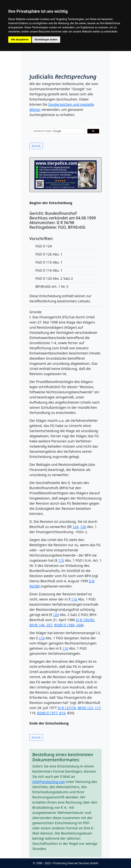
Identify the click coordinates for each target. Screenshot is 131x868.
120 (56, 615)
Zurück (36, 146)
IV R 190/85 (85, 620)
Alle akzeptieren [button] (20, 40)
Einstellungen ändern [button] (46, 40)
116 (74, 599)
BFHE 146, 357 (41, 625)
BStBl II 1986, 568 (68, 625)
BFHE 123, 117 (89, 708)
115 (61, 560)
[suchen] (58, 131)
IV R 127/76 (67, 708)
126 (83, 527)
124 (75, 527)
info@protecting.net (48, 782)
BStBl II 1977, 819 (51, 713)
